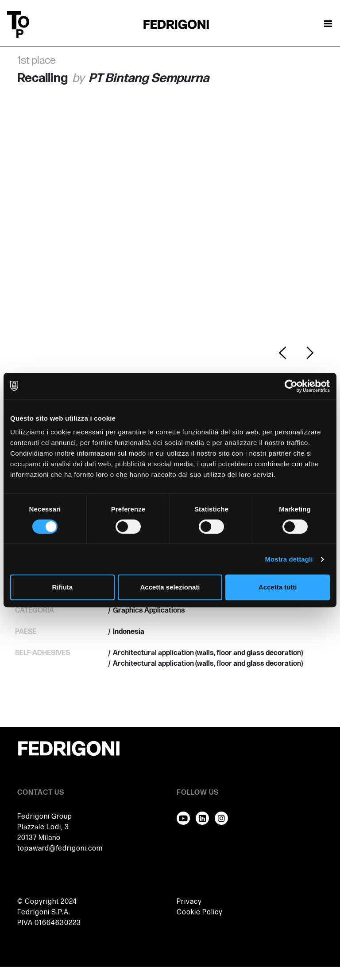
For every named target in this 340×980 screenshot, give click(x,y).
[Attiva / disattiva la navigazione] (328, 24)
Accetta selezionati (170, 587)
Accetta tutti (278, 587)
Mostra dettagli (289, 559)
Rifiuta (62, 587)
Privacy (189, 902)
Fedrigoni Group (45, 817)
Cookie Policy (200, 912)
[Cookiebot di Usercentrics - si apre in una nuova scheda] (291, 386)
